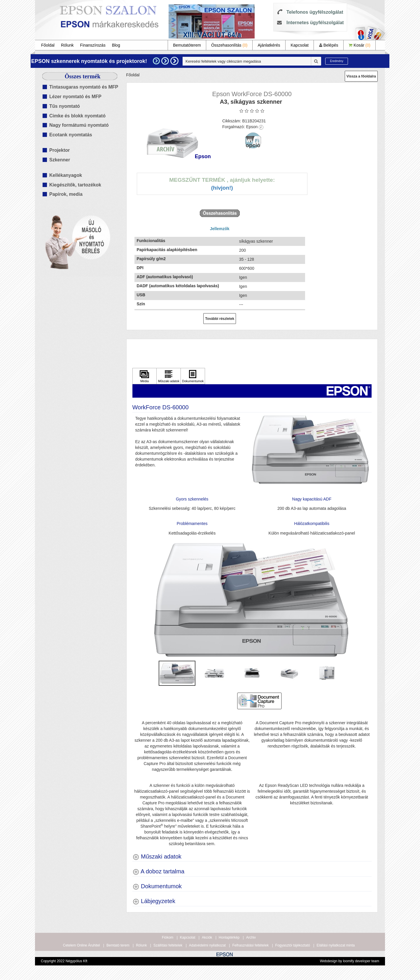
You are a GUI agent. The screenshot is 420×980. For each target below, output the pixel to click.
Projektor (60, 150)
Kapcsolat (299, 45)
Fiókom (168, 937)
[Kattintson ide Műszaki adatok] (169, 376)
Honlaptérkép (229, 937)
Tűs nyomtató (65, 106)
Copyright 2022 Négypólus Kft (64, 961)
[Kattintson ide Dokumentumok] (193, 376)
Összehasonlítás (229, 45)
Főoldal (48, 45)
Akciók (207, 937)
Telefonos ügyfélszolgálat (315, 12)
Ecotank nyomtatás (71, 135)
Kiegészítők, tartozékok (75, 185)
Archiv (251, 937)
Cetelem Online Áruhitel (82, 945)
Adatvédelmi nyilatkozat (207, 945)
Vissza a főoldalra (361, 76)
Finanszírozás (93, 45)
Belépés (329, 45)
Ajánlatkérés (269, 45)
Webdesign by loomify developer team (350, 961)
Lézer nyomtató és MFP (75, 97)
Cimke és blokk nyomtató (77, 116)
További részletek (220, 319)
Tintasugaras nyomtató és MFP (84, 87)
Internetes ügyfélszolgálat (315, 23)
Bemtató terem (118, 945)
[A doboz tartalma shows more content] (159, 871)
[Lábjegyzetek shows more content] (154, 901)
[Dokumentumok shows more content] (157, 886)
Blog (116, 45)
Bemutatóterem (187, 45)
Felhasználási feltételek (250, 945)
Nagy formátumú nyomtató (79, 125)
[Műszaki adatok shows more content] (157, 857)
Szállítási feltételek (168, 945)
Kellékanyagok (66, 175)
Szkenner (60, 160)
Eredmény (337, 61)
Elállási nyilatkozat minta (336, 945)
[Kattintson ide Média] (145, 376)
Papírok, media (66, 194)
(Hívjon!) (222, 188)
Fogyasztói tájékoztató (293, 945)
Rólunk (67, 45)
